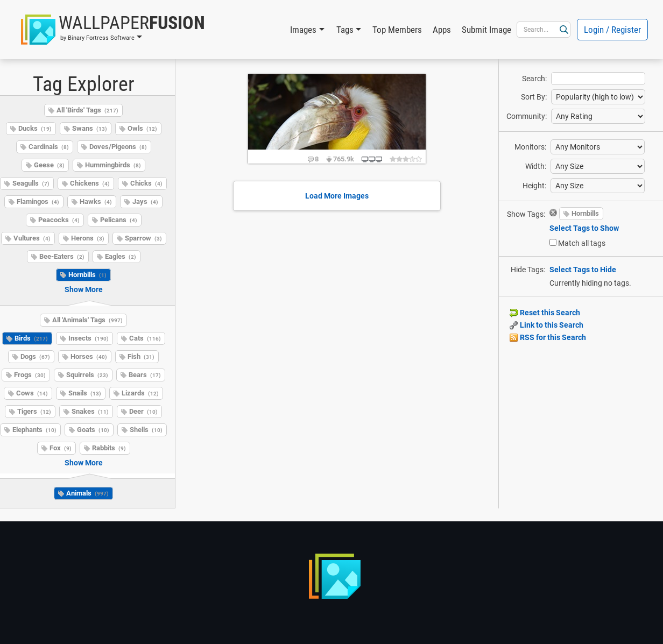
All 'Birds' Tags (87, 110)
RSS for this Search (548, 337)
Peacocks (59, 220)
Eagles (121, 256)
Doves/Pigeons (118, 147)
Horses (89, 356)
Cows (32, 393)
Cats (145, 338)
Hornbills (87, 275)
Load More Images (337, 196)
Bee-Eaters (62, 256)
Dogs (35, 356)
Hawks (96, 201)
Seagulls (31, 183)
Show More (84, 289)
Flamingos (38, 201)
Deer (143, 411)
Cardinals (49, 147)
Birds (31, 338)
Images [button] (303, 30)
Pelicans (119, 220)
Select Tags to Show (584, 228)
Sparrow (143, 238)
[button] (113, 30)
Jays (145, 201)
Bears (145, 375)
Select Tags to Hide (583, 270)
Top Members (397, 30)
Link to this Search (546, 325)
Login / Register (612, 30)
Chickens (90, 183)
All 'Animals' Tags (87, 320)
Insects (89, 338)
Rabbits (109, 448)
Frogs (30, 375)
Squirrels (87, 375)
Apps (442, 30)
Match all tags (582, 243)
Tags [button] (345, 30)
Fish (141, 356)
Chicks (146, 183)
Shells (146, 430)
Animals (87, 493)
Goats (93, 430)
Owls (142, 128)
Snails (85, 393)
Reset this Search (545, 313)
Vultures (32, 238)
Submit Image (486, 30)
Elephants (34, 430)
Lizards (140, 393)
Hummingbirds (113, 165)
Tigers (34, 411)
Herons (88, 238)
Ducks (35, 128)
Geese (49, 165)
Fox (61, 448)
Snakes (90, 411)
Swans (90, 128)
